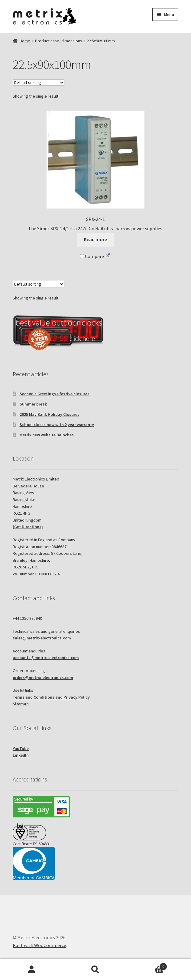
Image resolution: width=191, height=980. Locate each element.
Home (25, 41)
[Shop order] (39, 82)
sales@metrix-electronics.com (42, 638)
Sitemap (21, 704)
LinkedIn (21, 755)
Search (96, 970)
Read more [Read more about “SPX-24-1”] (95, 239)
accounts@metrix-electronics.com (46, 658)
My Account (32, 970)
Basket (147, 965)
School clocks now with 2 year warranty (57, 425)
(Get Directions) (28, 527)
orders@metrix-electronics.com (43, 678)
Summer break (33, 404)
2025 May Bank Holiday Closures (50, 414)
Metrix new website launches (47, 435)
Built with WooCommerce (39, 945)
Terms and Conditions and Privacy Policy (51, 697)
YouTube (21, 749)
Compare (92, 256)
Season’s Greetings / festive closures (55, 394)
